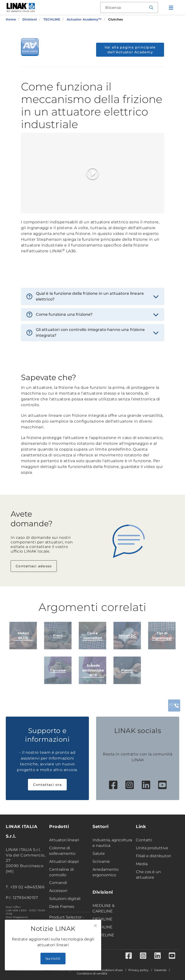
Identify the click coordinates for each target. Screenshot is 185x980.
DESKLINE (102, 919)
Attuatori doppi (64, 861)
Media (142, 864)
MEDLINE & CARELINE (104, 908)
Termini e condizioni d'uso (104, 970)
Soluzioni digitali (65, 899)
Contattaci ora (47, 785)
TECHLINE (102, 927)
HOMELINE (103, 935)
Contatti (144, 840)
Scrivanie (101, 861)
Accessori (58, 891)
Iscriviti (53, 959)
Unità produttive (152, 848)
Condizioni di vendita (92, 973)
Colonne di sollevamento (62, 851)
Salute (99, 853)
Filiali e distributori (153, 856)
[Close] (95, 926)
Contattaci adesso (34, 566)
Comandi (58, 883)
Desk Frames (62, 907)
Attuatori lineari (64, 840)
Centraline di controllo (61, 872)
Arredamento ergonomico (106, 872)
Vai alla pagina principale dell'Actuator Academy (130, 50)
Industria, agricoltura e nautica (112, 843)
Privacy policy (139, 970)
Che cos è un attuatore (148, 875)
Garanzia (160, 970)
